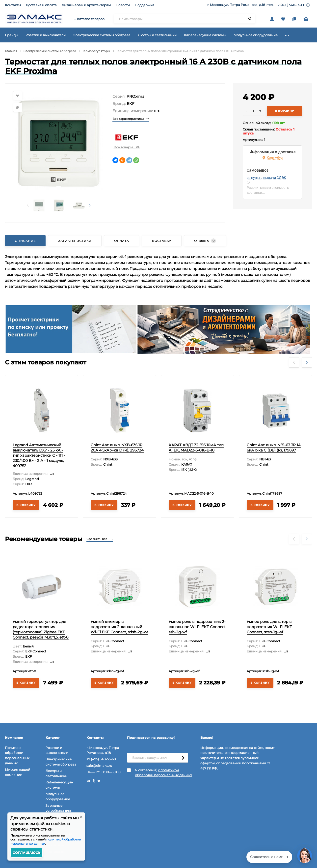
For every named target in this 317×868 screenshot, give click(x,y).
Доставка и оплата (41, 5)
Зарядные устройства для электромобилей (60, 811)
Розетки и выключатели (57, 750)
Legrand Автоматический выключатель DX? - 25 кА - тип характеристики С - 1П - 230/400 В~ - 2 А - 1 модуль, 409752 (39, 455)
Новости (123, 5)
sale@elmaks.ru (99, 766)
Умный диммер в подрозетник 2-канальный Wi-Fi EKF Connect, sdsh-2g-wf (119, 627)
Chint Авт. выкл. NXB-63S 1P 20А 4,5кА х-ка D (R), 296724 (117, 448)
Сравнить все (100, 539)
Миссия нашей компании (18, 772)
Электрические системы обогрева (50, 51)
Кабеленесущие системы (59, 785)
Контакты (13, 5)
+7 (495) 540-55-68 (291, 5)
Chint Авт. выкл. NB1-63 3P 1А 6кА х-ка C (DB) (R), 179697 (274, 448)
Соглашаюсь (27, 853)
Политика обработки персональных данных (17, 755)
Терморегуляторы (96, 51)
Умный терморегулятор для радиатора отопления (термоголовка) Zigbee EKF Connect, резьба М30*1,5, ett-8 (41, 629)
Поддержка (145, 5)
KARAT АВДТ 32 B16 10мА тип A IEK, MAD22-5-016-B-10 (196, 448)
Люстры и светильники (56, 773)
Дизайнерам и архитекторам (86, 5)
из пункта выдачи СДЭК (266, 178)
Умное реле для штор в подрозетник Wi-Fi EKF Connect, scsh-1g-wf (269, 627)
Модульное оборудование (58, 796)
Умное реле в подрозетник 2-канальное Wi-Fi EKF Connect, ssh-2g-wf (198, 627)
